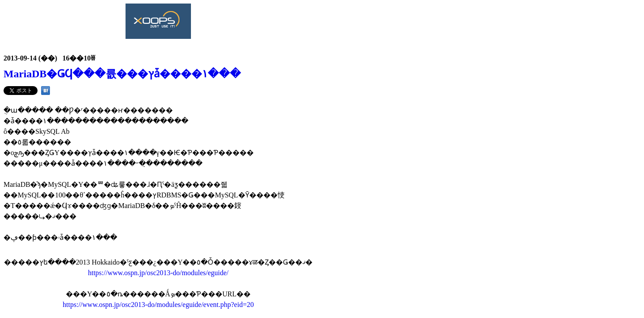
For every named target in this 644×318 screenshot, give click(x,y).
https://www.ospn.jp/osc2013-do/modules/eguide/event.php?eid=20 (158, 305)
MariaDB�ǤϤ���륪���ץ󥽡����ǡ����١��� (122, 74)
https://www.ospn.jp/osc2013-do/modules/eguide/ (158, 273)
